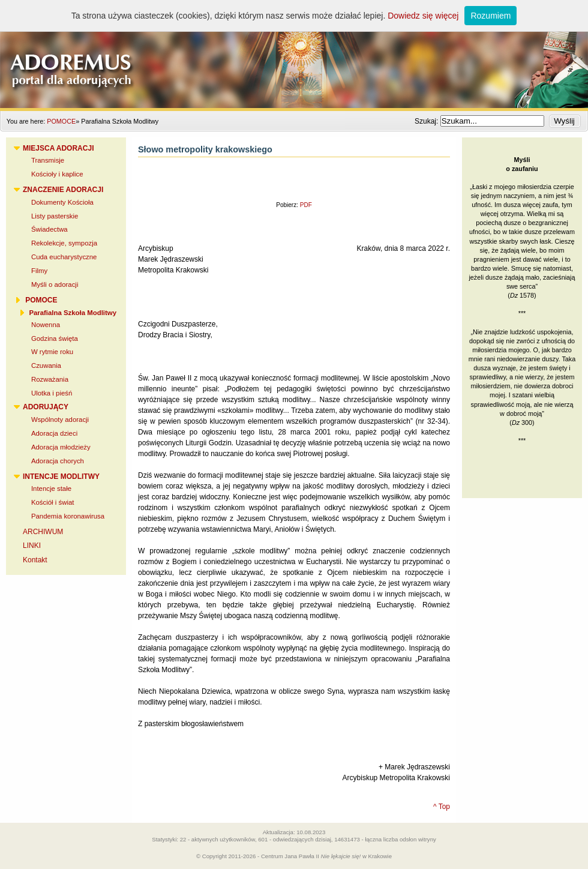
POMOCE (61, 121)
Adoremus (294, 54)
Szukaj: (427, 121)
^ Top (442, 807)
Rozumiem (490, 16)
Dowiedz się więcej (423, 16)
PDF (306, 205)
